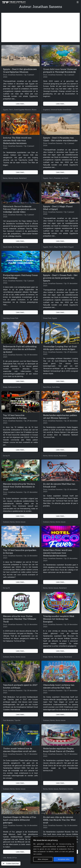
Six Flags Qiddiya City (21, 247)
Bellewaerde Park (15, 387)
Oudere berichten (11, 863)
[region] (54, 850)
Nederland (23, 178)
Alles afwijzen (43, 859)
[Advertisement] (40, 27)
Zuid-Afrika (56, 387)
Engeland (46, 110)
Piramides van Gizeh (61, 178)
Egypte (6, 110)
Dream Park (47, 318)
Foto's (11, 110)
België (5, 387)
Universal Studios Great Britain (61, 110)
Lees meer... (20, 104)
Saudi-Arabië (8, 247)
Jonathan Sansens (15, 75)
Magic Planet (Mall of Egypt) (64, 247)
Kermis (5, 178)
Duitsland (6, 522)
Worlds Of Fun (12, 858)
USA (5, 858)
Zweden (70, 789)
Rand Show (47, 387)
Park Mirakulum (8, 720)
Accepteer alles (64, 859)
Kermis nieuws (13, 178)
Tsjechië (17, 720)
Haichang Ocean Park (11, 318)
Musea (34, 110)
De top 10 (6, 456)
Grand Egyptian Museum (22, 110)
